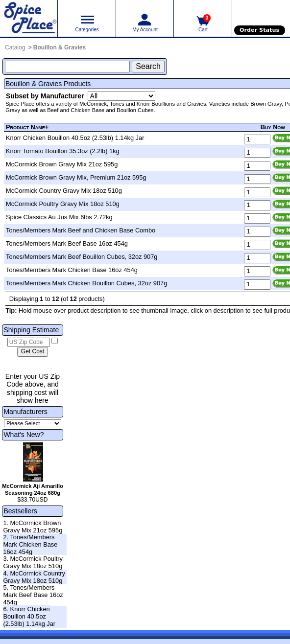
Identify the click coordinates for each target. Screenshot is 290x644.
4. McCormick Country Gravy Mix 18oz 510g (34, 577)
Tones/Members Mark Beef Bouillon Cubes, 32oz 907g (82, 257)
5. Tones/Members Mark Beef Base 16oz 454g (33, 595)
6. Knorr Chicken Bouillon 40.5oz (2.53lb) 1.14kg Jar (29, 616)
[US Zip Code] (29, 343)
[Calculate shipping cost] (33, 352)
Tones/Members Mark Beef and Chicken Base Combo (81, 230)
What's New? (24, 435)
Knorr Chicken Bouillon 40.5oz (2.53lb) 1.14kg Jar (75, 138)
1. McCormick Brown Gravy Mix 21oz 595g (33, 527)
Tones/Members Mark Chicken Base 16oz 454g (72, 270)
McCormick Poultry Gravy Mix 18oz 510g (63, 204)
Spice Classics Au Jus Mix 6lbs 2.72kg (59, 217)
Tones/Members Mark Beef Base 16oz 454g (67, 243)
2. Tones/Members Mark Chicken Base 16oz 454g (30, 544)
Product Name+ (27, 127)
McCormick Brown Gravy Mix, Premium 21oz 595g (76, 177)
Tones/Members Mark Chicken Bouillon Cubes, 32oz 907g (86, 283)
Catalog (15, 47)
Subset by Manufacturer (45, 96)
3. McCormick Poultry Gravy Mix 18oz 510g (33, 562)
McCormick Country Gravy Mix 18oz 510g (64, 191)
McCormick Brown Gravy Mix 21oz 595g (62, 164)
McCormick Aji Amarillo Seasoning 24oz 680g (33, 489)
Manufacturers (25, 412)
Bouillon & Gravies (60, 47)
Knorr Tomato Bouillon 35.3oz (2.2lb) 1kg (63, 151)
